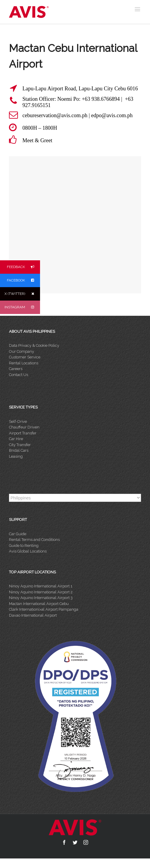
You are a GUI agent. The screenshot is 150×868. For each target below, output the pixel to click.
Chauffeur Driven (24, 427)
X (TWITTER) (22, 294)
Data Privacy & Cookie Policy (34, 345)
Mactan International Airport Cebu (39, 604)
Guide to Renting (24, 546)
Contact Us (19, 375)
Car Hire (16, 439)
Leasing (16, 456)
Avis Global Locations (28, 551)
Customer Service (25, 357)
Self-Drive (18, 421)
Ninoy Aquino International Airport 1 (41, 586)
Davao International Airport (33, 615)
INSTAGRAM (22, 307)
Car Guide (18, 534)
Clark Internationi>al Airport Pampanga (44, 609)
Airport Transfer (23, 433)
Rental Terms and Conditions (34, 540)
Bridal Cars (19, 450)
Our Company (22, 351)
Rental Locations (24, 363)
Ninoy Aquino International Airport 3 (41, 598)
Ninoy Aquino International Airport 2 (41, 592)
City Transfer (20, 445)
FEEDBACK (23, 267)
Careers (16, 369)
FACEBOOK (23, 280)
